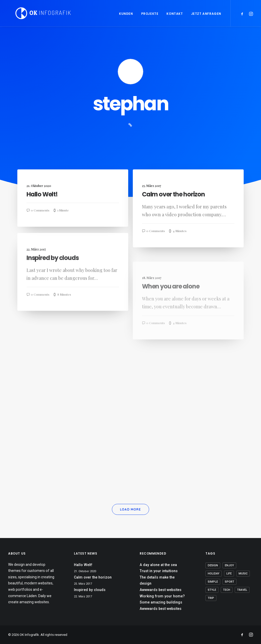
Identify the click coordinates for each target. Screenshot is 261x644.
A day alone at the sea (158, 565)
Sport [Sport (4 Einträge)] (230, 582)
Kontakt (175, 14)
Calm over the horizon (173, 194)
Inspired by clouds (53, 277)
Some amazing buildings (161, 602)
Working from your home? (162, 596)
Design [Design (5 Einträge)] (213, 565)
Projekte (150, 14)
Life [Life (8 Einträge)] (229, 574)
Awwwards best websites (161, 590)
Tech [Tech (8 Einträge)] (227, 590)
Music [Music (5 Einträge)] (243, 574)
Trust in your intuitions (159, 571)
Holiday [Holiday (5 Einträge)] (214, 574)
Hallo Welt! (42, 194)
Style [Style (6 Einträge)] (212, 590)
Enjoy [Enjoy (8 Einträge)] (229, 565)
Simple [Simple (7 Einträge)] (213, 582)
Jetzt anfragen (206, 14)
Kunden (126, 14)
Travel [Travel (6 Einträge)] (242, 590)
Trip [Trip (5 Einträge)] (211, 598)
